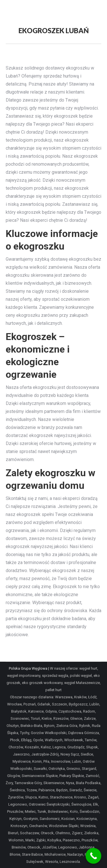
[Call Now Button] (93, 856)
